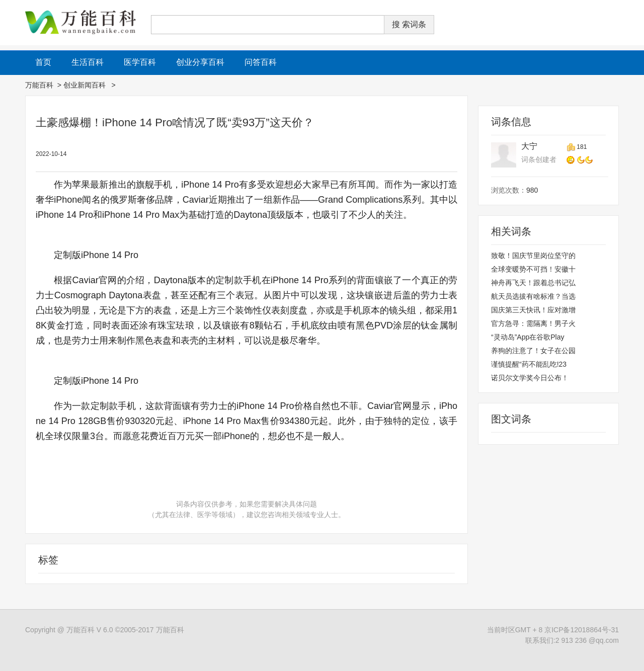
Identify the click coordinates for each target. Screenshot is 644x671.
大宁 (529, 146)
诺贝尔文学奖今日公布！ (530, 378)
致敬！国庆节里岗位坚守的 (533, 256)
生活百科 (88, 62)
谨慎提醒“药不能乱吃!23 (529, 364)
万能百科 (39, 85)
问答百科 (261, 62)
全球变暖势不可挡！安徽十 (533, 269)
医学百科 (140, 62)
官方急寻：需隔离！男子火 (533, 323)
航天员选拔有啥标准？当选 (533, 296)
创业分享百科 (200, 62)
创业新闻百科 (86, 85)
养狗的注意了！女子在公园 (533, 351)
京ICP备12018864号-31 (582, 630)
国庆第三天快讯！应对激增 (533, 310)
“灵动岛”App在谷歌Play (528, 337)
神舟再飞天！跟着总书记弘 (533, 283)
